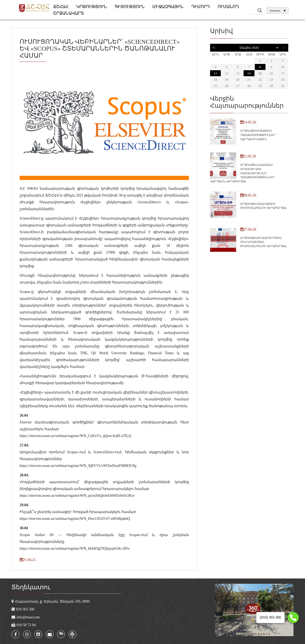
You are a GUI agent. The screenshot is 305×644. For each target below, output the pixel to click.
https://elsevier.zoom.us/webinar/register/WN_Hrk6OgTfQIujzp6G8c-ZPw (75, 549)
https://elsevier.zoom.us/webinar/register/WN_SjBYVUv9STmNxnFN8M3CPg (78, 466)
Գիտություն (129, 7)
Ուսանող (228, 7)
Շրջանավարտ (68, 13)
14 (249, 73)
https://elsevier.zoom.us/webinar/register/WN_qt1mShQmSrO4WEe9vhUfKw (77, 496)
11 (215, 73)
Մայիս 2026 (249, 48)
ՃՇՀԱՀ (61, 7)
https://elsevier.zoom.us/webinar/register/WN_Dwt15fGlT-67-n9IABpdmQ (75, 519)
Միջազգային (168, 7)
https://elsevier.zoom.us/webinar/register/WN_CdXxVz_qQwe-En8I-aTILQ (75, 436)
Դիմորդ (200, 7)
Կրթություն (91, 7)
